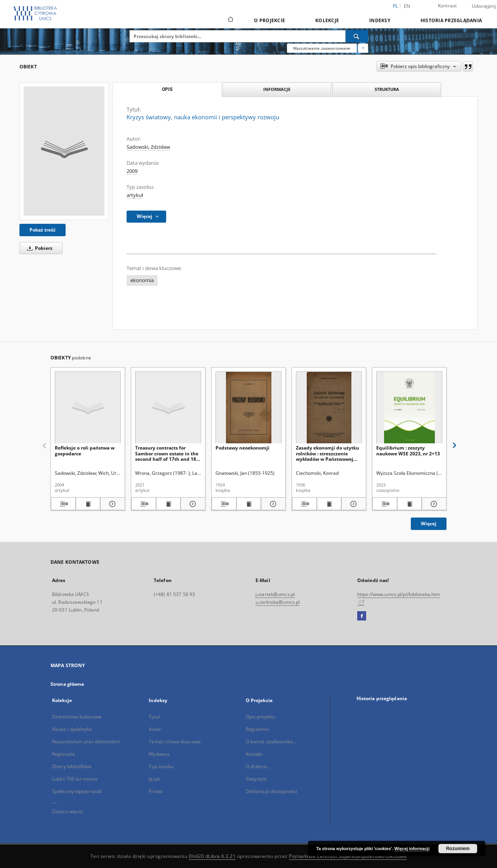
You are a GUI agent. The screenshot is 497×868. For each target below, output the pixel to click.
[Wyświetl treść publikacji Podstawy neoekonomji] (249, 504)
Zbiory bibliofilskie (72, 766)
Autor (155, 729)
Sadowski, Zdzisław (148, 147)
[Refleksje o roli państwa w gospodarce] (88, 408)
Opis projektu (261, 717)
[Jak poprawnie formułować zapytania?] (363, 48)
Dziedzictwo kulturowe (77, 717)
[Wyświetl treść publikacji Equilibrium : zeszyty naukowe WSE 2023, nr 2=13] (410, 504)
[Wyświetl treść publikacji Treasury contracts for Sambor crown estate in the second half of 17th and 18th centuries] (169, 504)
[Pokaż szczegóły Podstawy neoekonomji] (272, 504)
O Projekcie (269, 20)
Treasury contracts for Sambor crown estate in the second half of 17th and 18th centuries (168, 453)
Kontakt (254, 754)
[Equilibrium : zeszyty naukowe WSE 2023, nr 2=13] (409, 408)
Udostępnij (484, 6)
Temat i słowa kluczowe (175, 742)
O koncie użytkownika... (271, 742)
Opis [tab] (167, 89)
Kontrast (447, 6)
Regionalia (63, 754)
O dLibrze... (258, 766)
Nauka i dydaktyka (72, 729)
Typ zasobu (161, 766)
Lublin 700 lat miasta (75, 779)
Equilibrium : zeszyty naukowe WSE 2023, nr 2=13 (408, 451)
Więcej (429, 524)
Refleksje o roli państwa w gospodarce (85, 451)
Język (154, 779)
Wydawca (159, 754)
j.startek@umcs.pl (275, 594)
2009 (132, 171)
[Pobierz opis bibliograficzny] (63, 504)
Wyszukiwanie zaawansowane (322, 48)
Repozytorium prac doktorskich (86, 742)
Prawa (156, 791)
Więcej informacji (412, 849)
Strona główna (67, 684)
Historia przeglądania (451, 20)
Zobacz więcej (68, 811)
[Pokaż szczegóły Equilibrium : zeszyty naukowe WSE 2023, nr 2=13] (433, 504)
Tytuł (154, 717)
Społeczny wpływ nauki (77, 791)
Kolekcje (327, 20)
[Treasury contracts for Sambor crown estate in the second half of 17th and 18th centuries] (168, 408)
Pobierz (38, 248)
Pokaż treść (43, 230)
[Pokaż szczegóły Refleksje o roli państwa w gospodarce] (111, 504)
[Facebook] (362, 616)
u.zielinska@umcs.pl (278, 602)
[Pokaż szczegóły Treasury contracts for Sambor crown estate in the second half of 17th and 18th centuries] (192, 504)
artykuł (135, 195)
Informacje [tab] (277, 89)
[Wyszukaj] (357, 36)
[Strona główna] (230, 20)
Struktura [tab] (387, 89)
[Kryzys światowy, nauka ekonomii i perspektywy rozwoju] (64, 151)
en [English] (407, 6)
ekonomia (142, 280)
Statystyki (256, 779)
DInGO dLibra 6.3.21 (212, 856)
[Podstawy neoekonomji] (248, 408)
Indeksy (380, 20)
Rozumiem (458, 849)
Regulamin (257, 729)
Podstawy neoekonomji (242, 448)
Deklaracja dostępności (272, 791)
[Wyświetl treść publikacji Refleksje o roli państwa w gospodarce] (88, 504)
